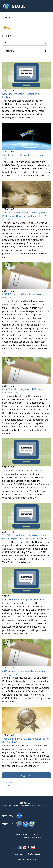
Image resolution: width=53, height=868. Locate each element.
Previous (10, 783)
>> (33, 118)
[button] (46, 6)
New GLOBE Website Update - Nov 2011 (23, 600)
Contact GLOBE (34, 854)
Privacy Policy (18, 854)
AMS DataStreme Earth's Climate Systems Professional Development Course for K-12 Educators (25, 216)
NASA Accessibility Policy (27, 860)
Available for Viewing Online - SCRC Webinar (25, 471)
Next (8, 786)
